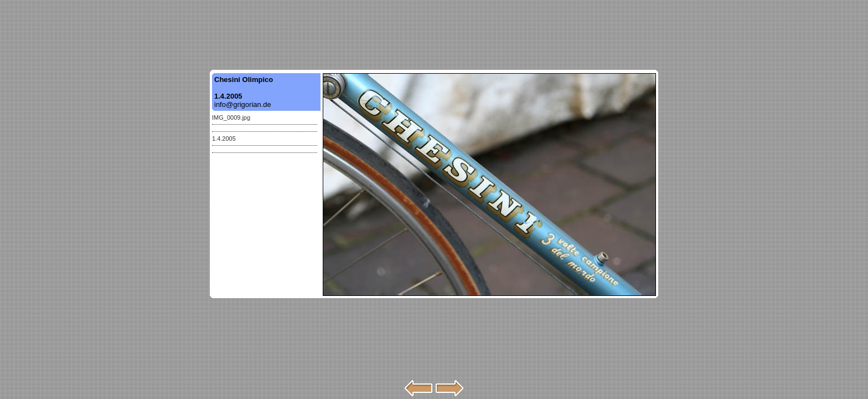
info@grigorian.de (243, 104)
